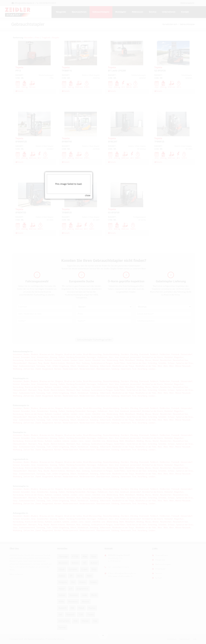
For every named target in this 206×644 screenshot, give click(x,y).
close (122, 302)
